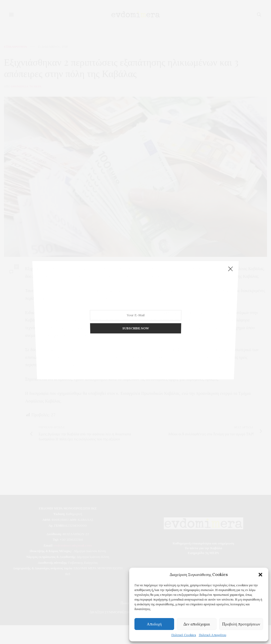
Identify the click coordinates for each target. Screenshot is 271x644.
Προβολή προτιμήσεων (241, 624)
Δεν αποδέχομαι (197, 624)
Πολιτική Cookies (184, 635)
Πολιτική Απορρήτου (213, 635)
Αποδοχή (154, 624)
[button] (260, 575)
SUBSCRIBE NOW (135, 322)
